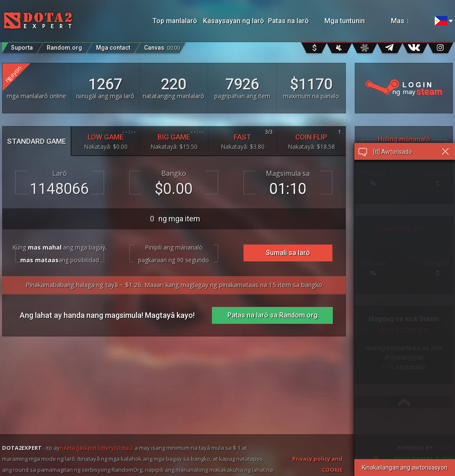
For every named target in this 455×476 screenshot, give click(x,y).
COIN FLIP (311, 139)
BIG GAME (174, 139)
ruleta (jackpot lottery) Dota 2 (96, 448)
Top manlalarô (175, 21)
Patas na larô (288, 21)
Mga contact (113, 48)
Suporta (22, 48)
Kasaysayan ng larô (231, 21)
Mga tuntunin (345, 21)
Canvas (162, 46)
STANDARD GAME (37, 141)
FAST (243, 139)
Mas (409, 21)
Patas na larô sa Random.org (273, 315)
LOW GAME (106, 139)
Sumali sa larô (288, 253)
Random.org (64, 48)
